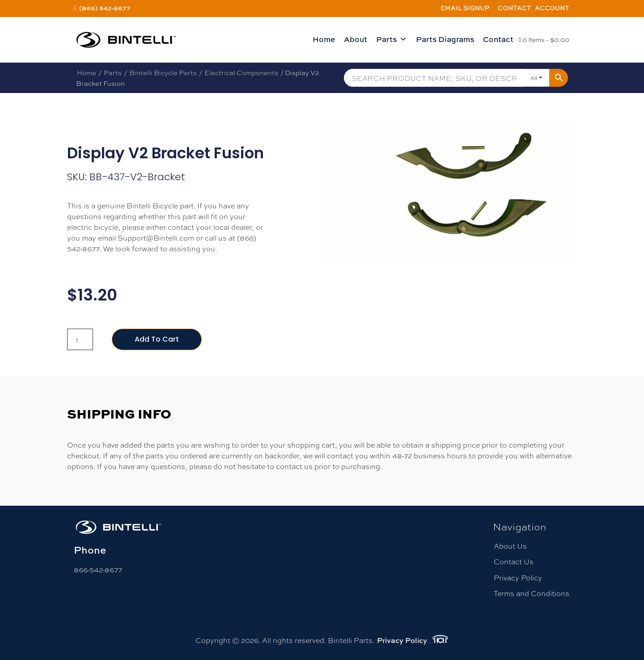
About (356, 39)
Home (324, 39)
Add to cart (157, 339)
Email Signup (465, 8)
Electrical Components (241, 72)
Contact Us (514, 561)
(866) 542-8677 (105, 8)
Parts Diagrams (445, 39)
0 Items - (544, 39)
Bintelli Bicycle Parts (163, 72)
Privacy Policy (518, 577)
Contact (515, 8)
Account (552, 8)
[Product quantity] (80, 339)
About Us (510, 546)
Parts (392, 39)
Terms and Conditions (532, 593)
